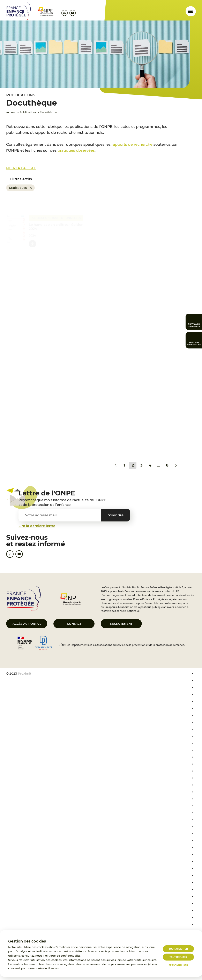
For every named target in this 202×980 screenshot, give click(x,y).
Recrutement (121, 624)
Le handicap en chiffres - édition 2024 (56, 226)
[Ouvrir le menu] (191, 11)
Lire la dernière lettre (37, 526)
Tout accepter (178, 949)
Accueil (11, 112)
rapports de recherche (132, 145)
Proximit (25, 673)
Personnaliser (178, 965)
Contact (74, 624)
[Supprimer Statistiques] (31, 188)
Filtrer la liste (21, 168)
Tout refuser (178, 957)
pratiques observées (76, 150)
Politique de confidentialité (62, 956)
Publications (28, 112)
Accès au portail (27, 624)
